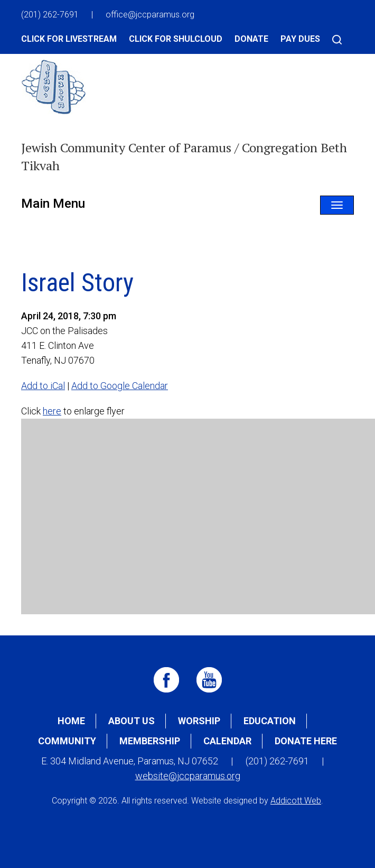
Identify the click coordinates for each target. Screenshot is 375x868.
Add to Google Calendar (120, 386)
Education (270, 721)
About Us (132, 721)
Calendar (227, 741)
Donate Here (306, 741)
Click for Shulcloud (176, 39)
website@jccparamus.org (188, 776)
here (52, 411)
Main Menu (53, 204)
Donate (251, 39)
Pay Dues (300, 39)
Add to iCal (43, 386)
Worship (199, 721)
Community (67, 741)
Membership (150, 741)
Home (71, 721)
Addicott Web (296, 801)
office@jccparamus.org (150, 15)
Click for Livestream (69, 39)
